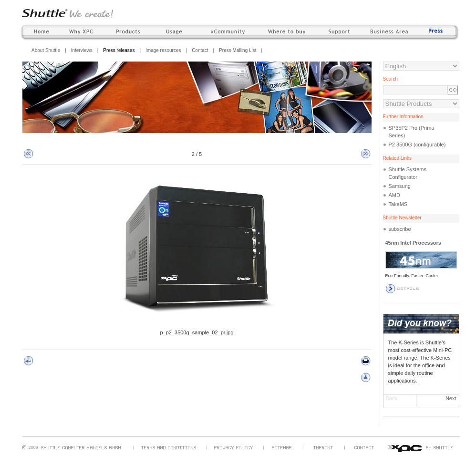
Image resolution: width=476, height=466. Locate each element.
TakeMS (398, 204)
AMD (394, 195)
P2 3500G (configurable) (417, 145)
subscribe (400, 229)
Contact (200, 50)
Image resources (163, 50)
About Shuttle (46, 50)
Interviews (82, 50)
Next (451, 398)
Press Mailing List (238, 50)
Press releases (119, 50)
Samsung (400, 186)
